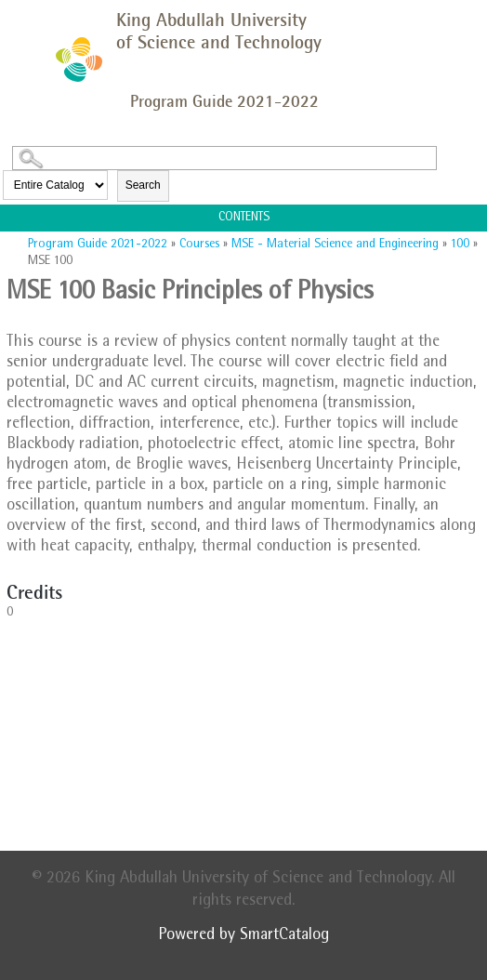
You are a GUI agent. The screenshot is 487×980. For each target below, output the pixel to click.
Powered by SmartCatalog (243, 936)
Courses (199, 245)
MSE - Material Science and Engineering (335, 245)
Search (143, 185)
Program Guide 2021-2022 (98, 245)
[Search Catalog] (224, 158)
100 (460, 245)
